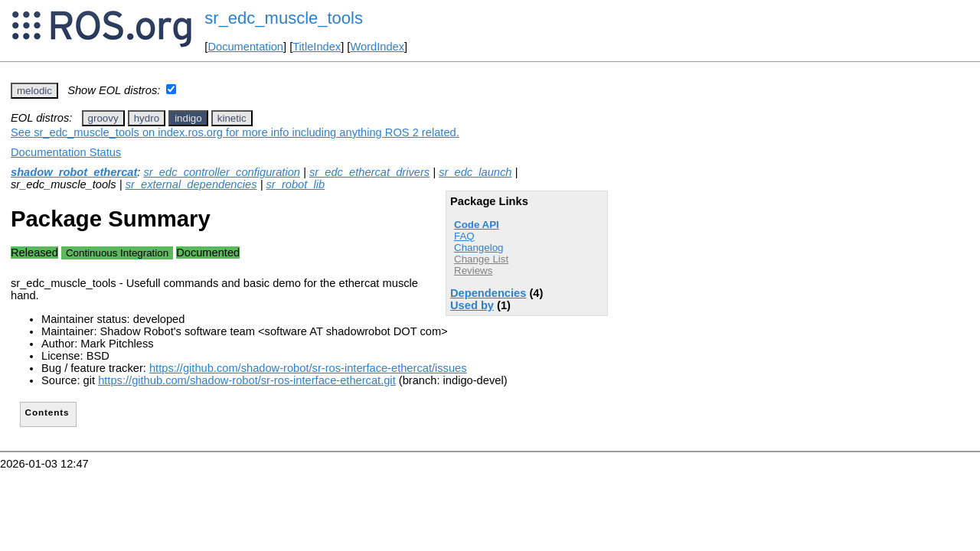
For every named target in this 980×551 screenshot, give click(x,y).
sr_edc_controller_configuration (222, 172)
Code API (477, 225)
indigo (188, 118)
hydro (147, 118)
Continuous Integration (117, 253)
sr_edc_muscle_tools (284, 18)
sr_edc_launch (475, 172)
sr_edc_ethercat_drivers (369, 172)
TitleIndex (317, 47)
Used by (472, 305)
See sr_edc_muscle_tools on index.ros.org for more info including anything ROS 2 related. (235, 132)
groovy (103, 118)
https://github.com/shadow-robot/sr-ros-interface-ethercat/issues (308, 368)
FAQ (464, 236)
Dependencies (488, 293)
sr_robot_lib (296, 184)
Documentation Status (66, 152)
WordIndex (377, 47)
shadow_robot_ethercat (74, 172)
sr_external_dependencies (191, 184)
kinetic (232, 118)
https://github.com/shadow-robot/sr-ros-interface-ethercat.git (247, 380)
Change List (481, 259)
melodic (34, 91)
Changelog (479, 248)
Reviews (473, 271)
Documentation (245, 47)
